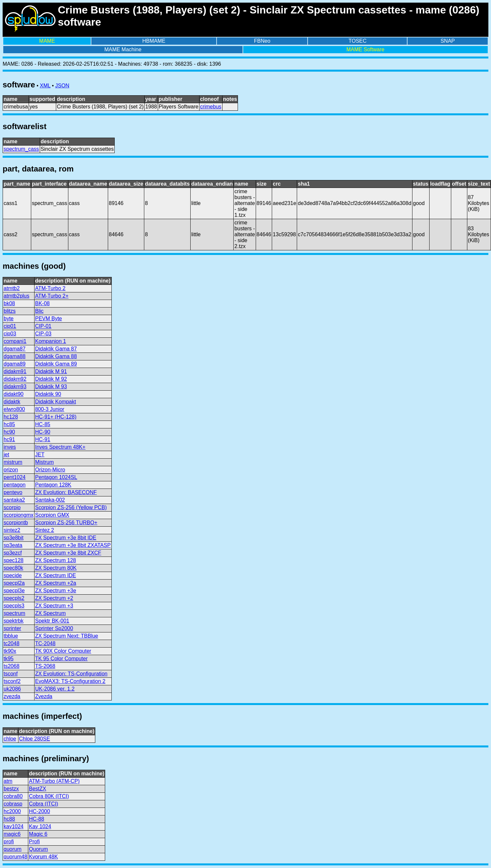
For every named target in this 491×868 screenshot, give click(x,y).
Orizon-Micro (50, 470)
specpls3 (14, 606)
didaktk (12, 402)
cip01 (10, 326)
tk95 (9, 659)
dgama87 (15, 349)
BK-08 (42, 303)
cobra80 (13, 796)
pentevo (13, 492)
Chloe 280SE (35, 739)
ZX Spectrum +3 (54, 606)
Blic (39, 311)
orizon (11, 470)
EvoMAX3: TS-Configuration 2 (70, 681)
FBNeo (262, 41)
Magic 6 (38, 834)
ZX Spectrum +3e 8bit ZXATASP (73, 545)
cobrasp (13, 804)
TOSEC (358, 41)
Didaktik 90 (48, 394)
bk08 (9, 303)
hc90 (9, 432)
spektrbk (13, 621)
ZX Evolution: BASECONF (66, 492)
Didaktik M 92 (51, 379)
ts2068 (12, 666)
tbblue (11, 636)
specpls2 (14, 598)
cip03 (10, 334)
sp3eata (13, 545)
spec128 (14, 560)
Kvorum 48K (43, 857)
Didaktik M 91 (51, 371)
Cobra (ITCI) (44, 804)
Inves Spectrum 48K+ (60, 447)
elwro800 (14, 409)
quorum (12, 849)
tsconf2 (12, 681)
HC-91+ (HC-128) (56, 417)
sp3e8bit (14, 538)
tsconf (11, 674)
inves (10, 447)
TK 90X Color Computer (63, 651)
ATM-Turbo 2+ (52, 296)
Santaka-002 (50, 500)
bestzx (11, 789)
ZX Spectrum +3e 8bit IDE (66, 538)
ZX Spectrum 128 (56, 560)
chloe (10, 739)
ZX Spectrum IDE (56, 575)
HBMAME (154, 41)
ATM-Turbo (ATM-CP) (54, 781)
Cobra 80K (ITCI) (49, 796)
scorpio (12, 507)
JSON (62, 86)
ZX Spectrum (50, 613)
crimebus (211, 107)
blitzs (10, 311)
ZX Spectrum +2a (56, 583)
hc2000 (12, 811)
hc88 (9, 819)
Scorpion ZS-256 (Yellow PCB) (71, 507)
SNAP (448, 41)
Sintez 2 (45, 530)
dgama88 (15, 356)
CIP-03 (43, 334)
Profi (34, 842)
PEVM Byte (49, 319)
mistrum (13, 462)
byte (9, 319)
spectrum (14, 613)
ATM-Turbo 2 (50, 288)
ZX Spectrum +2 (54, 598)
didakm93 (15, 387)
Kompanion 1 (51, 341)
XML (45, 86)
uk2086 (12, 689)
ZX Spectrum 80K (56, 568)
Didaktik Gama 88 (56, 356)
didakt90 (14, 394)
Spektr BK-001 (52, 621)
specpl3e (14, 591)
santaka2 (14, 500)
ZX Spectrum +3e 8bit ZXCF (68, 553)
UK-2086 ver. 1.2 (55, 689)
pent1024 (15, 477)
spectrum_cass (21, 149)
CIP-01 (43, 326)
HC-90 (43, 432)
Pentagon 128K (53, 485)
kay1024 (14, 826)
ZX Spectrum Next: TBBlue (67, 636)
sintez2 (12, 530)
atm (8, 781)
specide (13, 575)
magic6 (12, 834)
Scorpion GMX (52, 515)
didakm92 (15, 379)
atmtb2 (12, 288)
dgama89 (15, 364)
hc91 (9, 439)
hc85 (9, 424)
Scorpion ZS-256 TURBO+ (66, 523)
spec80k (13, 568)
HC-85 (43, 424)
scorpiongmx (19, 515)
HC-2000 (39, 811)
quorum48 (15, 857)
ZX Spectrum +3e (56, 591)
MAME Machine (123, 49)
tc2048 (12, 643)
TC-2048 (45, 643)
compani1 (15, 341)
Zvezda (44, 696)
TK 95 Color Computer (61, 659)
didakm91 (15, 371)
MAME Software (365, 49)
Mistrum (45, 462)
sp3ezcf (13, 553)
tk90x (10, 651)
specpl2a (14, 583)
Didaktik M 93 (51, 387)
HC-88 (36, 819)
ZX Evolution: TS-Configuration (71, 674)
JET (40, 455)
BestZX (37, 789)
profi (9, 842)
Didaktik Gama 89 (56, 364)
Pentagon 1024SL (56, 477)
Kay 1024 (40, 826)
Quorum (38, 849)
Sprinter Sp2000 (54, 628)
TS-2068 (45, 666)
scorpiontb (16, 523)
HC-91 (43, 439)
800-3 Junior (50, 409)
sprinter (12, 628)
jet (6, 455)
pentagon (15, 485)
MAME (47, 41)
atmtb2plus (16, 296)
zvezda (12, 696)
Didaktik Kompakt (56, 402)
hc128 (11, 417)
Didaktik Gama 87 (56, 349)
